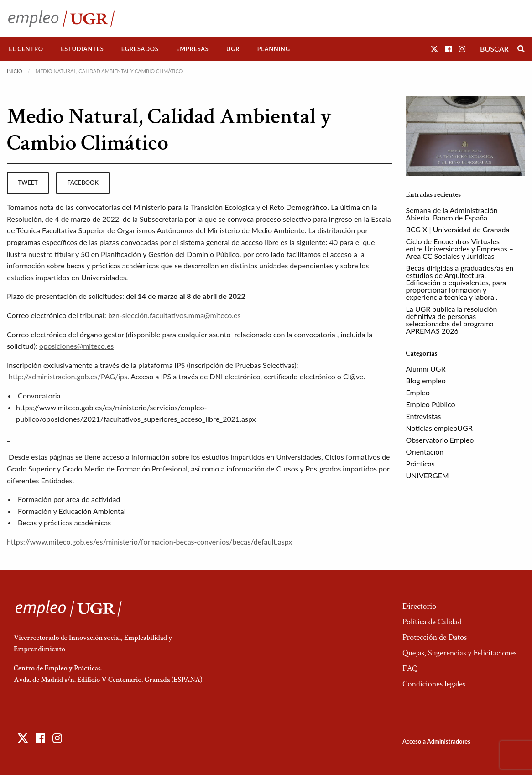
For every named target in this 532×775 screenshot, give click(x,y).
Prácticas (420, 463)
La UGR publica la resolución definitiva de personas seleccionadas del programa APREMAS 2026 (452, 320)
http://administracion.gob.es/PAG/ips (68, 376)
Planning (274, 49)
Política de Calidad (432, 622)
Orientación (425, 452)
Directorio (419, 606)
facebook (83, 183)
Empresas (193, 49)
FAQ (410, 668)
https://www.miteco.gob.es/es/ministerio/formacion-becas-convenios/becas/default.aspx (149, 542)
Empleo (418, 392)
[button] (434, 49)
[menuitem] (26, 49)
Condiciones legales (434, 684)
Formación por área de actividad (69, 499)
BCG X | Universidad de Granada (458, 229)
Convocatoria (39, 395)
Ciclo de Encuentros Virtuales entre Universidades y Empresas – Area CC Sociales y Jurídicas (460, 249)
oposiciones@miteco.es (76, 346)
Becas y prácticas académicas (64, 522)
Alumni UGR (426, 369)
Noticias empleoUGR (439, 428)
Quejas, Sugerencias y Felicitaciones (460, 653)
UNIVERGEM (428, 475)
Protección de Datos (435, 637)
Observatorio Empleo (440, 440)
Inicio (15, 71)
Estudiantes (82, 49)
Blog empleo (426, 380)
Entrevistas (424, 416)
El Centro (26, 49)
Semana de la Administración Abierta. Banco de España (452, 214)
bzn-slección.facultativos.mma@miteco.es (174, 315)
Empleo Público (431, 404)
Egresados (140, 49)
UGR (233, 49)
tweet (28, 183)
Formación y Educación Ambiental (72, 511)
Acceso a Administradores (436, 741)
